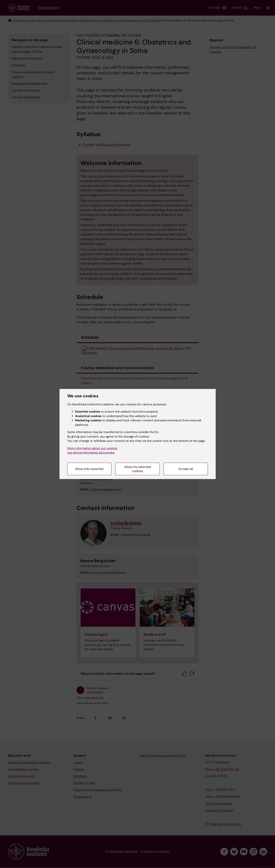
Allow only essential (89, 469)
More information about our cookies (92, 448)
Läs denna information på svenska (91, 453)
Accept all (186, 469)
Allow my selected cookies (137, 469)
